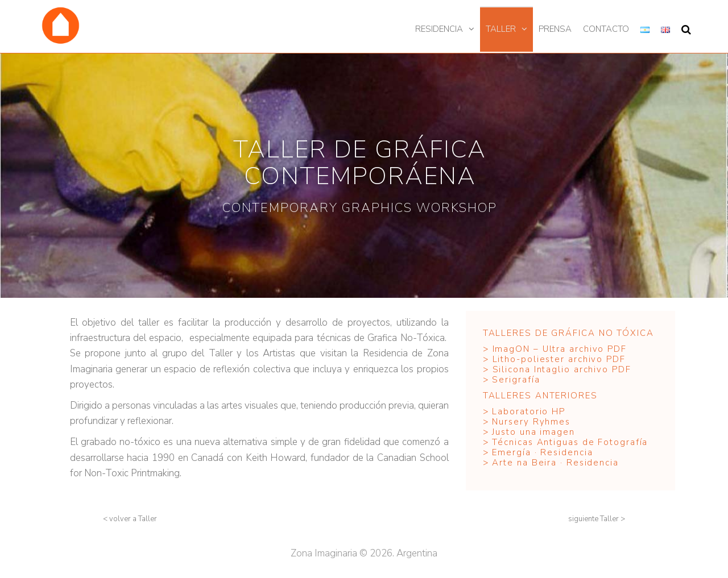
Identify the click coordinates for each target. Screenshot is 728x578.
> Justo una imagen (531, 432)
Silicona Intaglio (531, 369)
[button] (130, 519)
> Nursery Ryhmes (527, 422)
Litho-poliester (529, 359)
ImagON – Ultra (530, 349)
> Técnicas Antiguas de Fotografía (566, 442)
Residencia (439, 29)
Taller (501, 29)
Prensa (555, 29)
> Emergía (507, 452)
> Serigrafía (512, 380)
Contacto (606, 29)
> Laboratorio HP (526, 411)
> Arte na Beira (522, 463)
